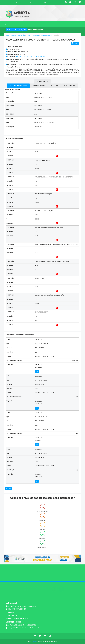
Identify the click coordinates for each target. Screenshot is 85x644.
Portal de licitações (33, 35)
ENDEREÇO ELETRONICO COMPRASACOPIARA (31, 57)
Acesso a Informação (18, 35)
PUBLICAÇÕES (58, 24)
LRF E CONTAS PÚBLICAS (47, 24)
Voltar (9, 489)
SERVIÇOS (37, 24)
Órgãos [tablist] (55, 86)
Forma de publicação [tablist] (18, 86)
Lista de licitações (46, 35)
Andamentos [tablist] (42, 81)
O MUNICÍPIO (20, 24)
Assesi (35, 641)
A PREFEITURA (12, 24)
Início (7, 35)
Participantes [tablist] (70, 86)
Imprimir (75, 43)
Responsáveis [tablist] (39, 86)
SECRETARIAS (29, 24)
